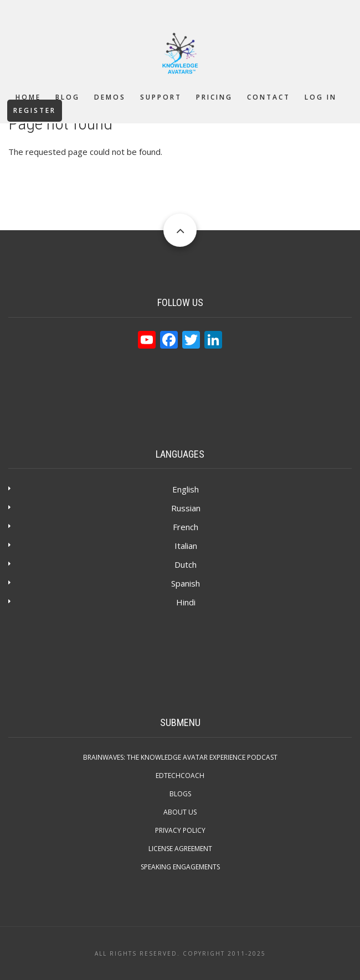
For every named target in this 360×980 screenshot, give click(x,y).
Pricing (214, 97)
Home (28, 97)
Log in (321, 97)
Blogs (180, 794)
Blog (68, 97)
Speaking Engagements (180, 867)
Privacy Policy (180, 830)
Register (35, 110)
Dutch (186, 564)
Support (161, 97)
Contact (269, 97)
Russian (186, 508)
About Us (180, 812)
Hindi (186, 602)
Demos (110, 97)
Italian (186, 546)
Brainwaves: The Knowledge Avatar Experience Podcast (180, 757)
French (186, 527)
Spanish (186, 583)
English (186, 489)
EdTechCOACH (180, 776)
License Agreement (180, 849)
